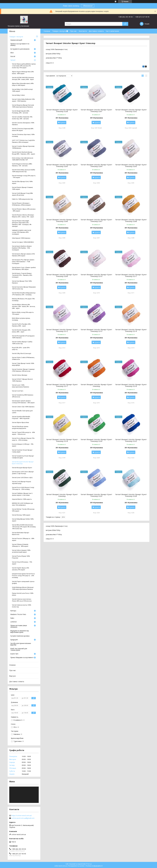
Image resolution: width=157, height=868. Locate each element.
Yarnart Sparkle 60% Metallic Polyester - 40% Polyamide (21, 418)
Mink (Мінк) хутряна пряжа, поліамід (21, 319)
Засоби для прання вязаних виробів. (21, 644)
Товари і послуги (59, 31)
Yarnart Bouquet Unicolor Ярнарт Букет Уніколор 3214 (131, 330)
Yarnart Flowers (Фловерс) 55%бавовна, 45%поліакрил (21, 204)
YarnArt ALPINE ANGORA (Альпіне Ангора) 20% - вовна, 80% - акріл (23, 78)
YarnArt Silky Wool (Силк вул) (22, 353)
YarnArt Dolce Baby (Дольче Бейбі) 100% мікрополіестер (23, 171)
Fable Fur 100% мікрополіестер (22, 199)
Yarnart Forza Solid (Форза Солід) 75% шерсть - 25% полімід (23, 488)
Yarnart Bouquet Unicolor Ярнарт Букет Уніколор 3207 (96, 220)
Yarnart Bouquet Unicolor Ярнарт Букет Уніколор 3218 (62, 440)
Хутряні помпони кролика (20, 636)
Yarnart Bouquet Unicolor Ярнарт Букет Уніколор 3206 (62, 220)
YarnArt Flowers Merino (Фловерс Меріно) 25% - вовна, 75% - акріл (23, 216)
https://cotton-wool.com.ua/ (22, 816)
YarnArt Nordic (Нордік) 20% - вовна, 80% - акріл (22, 331)
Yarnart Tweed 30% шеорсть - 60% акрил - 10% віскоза (23, 433)
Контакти (83, 31)
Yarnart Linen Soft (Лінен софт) (22, 478)
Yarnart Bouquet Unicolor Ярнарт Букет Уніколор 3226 (131, 495)
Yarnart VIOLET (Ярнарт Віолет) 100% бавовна (22, 380)
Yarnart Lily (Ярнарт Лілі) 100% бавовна (22, 282)
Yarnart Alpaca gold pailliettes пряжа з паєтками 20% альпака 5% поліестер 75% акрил (24, 66)
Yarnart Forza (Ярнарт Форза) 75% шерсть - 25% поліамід (23, 439)
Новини (12, 665)
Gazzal (13, 56)
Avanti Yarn (14, 654)
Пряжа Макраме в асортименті (22, 658)
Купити (63, 122)
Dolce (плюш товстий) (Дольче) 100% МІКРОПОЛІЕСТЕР (23, 159)
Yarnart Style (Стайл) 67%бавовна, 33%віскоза (23, 358)
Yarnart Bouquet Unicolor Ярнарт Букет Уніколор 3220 (96, 440)
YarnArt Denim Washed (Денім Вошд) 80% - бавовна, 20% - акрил (23, 153)
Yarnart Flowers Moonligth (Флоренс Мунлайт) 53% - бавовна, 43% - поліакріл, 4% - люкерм (22, 224)
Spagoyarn (14, 640)
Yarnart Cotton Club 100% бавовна (23, 407)
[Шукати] (125, 24)
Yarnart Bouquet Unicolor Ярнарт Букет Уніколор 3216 (131, 385)
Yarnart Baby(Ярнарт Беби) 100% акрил (23, 520)
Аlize (12, 53)
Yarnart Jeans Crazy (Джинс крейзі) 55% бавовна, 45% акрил (24, 268)
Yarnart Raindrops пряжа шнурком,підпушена (20, 427)
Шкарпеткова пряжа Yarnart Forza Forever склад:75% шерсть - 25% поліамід (23, 576)
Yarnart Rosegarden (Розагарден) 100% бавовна (23, 337)
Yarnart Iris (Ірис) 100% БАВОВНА (23, 242)
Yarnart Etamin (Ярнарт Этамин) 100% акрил (22, 188)
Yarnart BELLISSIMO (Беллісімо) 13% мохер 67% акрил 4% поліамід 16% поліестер (24, 527)
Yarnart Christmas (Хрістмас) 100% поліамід (23, 135)
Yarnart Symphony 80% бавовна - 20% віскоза (23, 396)
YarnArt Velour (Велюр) (20, 375)
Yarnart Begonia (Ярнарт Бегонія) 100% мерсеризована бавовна (23, 106)
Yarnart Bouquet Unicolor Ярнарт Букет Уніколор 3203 (62, 165)
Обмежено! (88, 6)
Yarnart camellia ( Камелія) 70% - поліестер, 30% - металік (23, 118)
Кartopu (13, 611)
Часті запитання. (112, 31)
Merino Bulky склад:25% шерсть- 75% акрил (23, 313)
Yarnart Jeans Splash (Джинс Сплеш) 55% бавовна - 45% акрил (23, 402)
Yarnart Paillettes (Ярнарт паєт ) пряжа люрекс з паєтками (22, 494)
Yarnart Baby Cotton (18, 95)
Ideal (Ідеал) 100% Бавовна (21, 238)
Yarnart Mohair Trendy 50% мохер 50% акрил (23, 510)
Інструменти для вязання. (20, 49)
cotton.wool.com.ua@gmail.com (23, 818)
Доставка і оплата (96, 31)
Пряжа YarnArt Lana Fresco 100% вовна (23, 594)
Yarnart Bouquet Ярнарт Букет (22, 468)
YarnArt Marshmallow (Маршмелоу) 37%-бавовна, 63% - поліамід (24, 294)
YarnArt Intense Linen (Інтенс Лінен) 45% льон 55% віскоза (22, 600)
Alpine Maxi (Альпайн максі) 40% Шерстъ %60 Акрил (23, 84)
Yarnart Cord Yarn (18, 391)
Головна (47, 31)
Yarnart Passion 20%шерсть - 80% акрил (23, 539)
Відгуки (12, 676)
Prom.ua (89, 864)
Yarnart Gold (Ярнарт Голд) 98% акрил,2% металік (22, 194)
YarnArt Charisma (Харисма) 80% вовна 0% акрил (23, 130)
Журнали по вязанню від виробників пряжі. (20, 632)
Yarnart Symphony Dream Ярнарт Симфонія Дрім (23, 457)
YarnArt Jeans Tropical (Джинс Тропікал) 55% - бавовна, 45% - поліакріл (22, 275)
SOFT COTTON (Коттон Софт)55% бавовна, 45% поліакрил (23, 141)
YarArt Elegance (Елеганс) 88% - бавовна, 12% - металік (22, 165)
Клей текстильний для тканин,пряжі (19, 649)
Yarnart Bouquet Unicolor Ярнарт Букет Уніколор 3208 (131, 220)
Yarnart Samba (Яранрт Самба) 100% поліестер (22, 343)
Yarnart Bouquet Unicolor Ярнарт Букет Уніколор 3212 (62, 330)
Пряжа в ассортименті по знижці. (20, 45)
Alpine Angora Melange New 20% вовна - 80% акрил (23, 73)
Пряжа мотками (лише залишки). (19, 626)
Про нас (73, 31)
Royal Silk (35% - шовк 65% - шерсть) (21, 349)
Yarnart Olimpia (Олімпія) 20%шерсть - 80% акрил (20, 545)
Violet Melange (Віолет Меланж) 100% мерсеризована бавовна (23, 588)
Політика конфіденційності (94, 866)
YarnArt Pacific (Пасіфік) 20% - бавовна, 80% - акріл (22, 325)
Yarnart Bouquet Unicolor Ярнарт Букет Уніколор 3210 (96, 275)
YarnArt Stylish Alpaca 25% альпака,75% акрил (20, 569)
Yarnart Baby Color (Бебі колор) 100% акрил (22, 90)
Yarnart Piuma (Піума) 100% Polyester (21, 557)
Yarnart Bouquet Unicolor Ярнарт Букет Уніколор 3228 (62, 110)
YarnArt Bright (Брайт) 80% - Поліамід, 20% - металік (21, 112)
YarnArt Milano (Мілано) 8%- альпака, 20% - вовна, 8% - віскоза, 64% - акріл (24, 306)
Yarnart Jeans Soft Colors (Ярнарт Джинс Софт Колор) (23, 473)
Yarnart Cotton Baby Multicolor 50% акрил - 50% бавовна (23, 100)
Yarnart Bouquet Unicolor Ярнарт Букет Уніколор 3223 (96, 495)
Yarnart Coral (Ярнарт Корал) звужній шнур (21, 482)
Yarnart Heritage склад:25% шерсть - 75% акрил (24, 177)
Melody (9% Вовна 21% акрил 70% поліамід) (23, 300)
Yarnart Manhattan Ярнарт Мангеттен (21, 534)
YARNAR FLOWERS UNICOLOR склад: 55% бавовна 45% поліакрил (22, 232)
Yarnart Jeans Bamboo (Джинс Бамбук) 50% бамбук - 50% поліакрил (22, 248)
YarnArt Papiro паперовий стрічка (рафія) (23, 582)
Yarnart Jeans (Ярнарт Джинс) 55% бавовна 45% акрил (23, 255)
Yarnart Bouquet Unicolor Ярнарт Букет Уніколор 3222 (131, 440)
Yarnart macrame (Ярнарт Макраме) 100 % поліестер (24, 288)
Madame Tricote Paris (18, 615)
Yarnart (13, 60)
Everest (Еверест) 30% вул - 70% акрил (23, 445)
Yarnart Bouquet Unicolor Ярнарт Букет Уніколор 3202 (131, 110)
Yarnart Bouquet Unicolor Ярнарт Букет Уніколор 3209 (62, 275)
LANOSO (14, 622)
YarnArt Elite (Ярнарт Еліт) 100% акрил (22, 182)
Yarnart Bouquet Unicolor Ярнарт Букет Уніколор (96, 385)
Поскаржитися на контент (76, 866)
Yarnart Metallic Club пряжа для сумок (22, 412)
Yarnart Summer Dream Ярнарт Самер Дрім (22, 451)
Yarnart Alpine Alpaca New (20, 422)
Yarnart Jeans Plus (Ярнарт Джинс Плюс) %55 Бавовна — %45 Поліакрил (23, 262)
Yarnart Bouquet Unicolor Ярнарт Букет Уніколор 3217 (62, 385)
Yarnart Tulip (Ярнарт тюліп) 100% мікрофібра (23, 364)
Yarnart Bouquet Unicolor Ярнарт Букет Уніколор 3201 (96, 110)
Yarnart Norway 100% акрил (21, 515)
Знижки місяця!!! (16, 40)
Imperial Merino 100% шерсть (22, 499)
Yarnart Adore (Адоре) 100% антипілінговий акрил (21, 551)
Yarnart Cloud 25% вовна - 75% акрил (22, 563)
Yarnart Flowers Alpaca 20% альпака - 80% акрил (24, 210)
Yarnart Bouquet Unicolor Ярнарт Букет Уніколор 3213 (96, 330)
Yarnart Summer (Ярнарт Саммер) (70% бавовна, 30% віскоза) (23, 370)
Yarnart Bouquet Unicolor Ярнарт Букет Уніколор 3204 (96, 165)
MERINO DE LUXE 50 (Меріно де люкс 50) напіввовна (22, 504)
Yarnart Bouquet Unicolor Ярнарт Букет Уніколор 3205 (131, 165)
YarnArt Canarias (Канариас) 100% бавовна (23, 124)
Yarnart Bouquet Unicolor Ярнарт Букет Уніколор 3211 (131, 275)
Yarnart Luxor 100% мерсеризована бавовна (20, 386)
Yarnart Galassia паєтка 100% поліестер (22, 606)
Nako (12, 618)
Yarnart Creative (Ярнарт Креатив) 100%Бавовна (23, 147)
